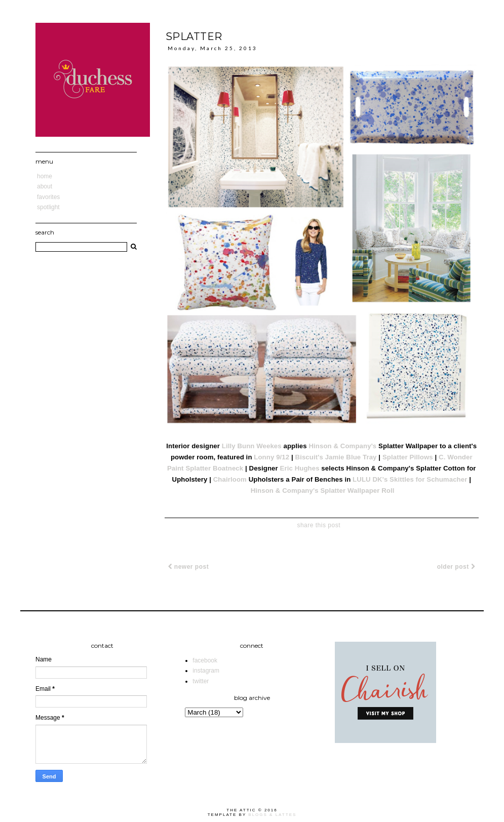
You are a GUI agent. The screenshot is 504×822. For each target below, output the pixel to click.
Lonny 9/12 (272, 457)
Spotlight (48, 207)
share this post (319, 525)
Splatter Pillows (408, 457)
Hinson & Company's (342, 446)
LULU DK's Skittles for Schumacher (410, 479)
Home (45, 176)
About (45, 186)
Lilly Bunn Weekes (252, 446)
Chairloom (230, 479)
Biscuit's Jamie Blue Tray (336, 457)
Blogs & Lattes (272, 815)
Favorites (48, 197)
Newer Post (189, 567)
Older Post (456, 567)
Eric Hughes (300, 468)
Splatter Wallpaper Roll (357, 491)
